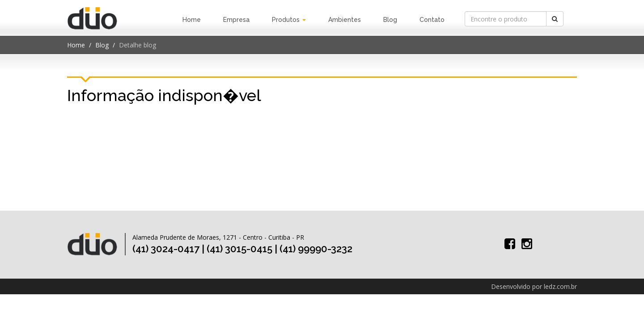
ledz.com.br (560, 286)
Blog (390, 20)
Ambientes (345, 20)
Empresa (236, 20)
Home (192, 20)
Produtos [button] (289, 20)
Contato (432, 20)
